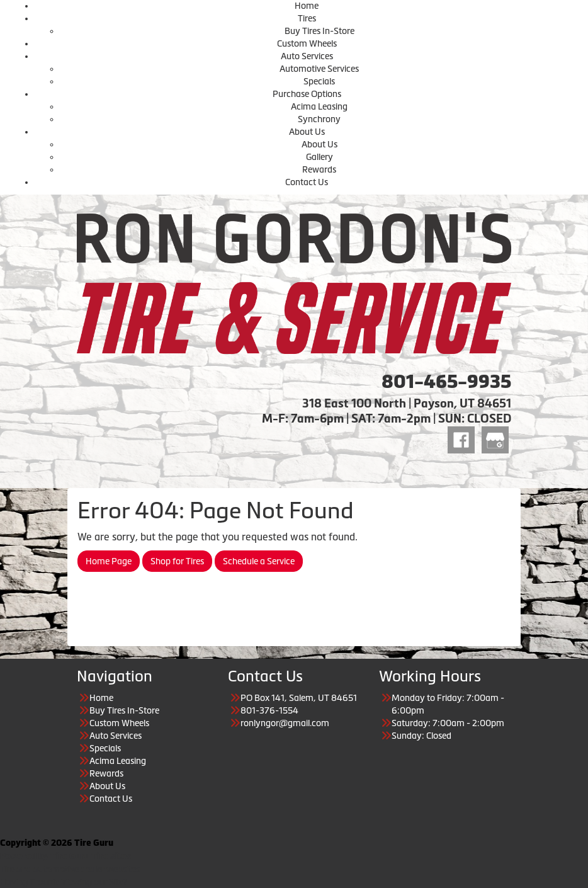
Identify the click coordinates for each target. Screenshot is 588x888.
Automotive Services (319, 69)
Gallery (319, 157)
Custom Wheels (307, 43)
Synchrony (319, 119)
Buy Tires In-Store (319, 31)
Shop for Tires (177, 561)
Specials (319, 81)
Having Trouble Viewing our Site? (64, 882)
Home (307, 6)
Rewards (319, 169)
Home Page (109, 561)
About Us (307, 132)
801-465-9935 (446, 382)
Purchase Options (307, 94)
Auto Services (307, 56)
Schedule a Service (259, 561)
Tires (307, 18)
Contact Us (307, 182)
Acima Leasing (319, 106)
